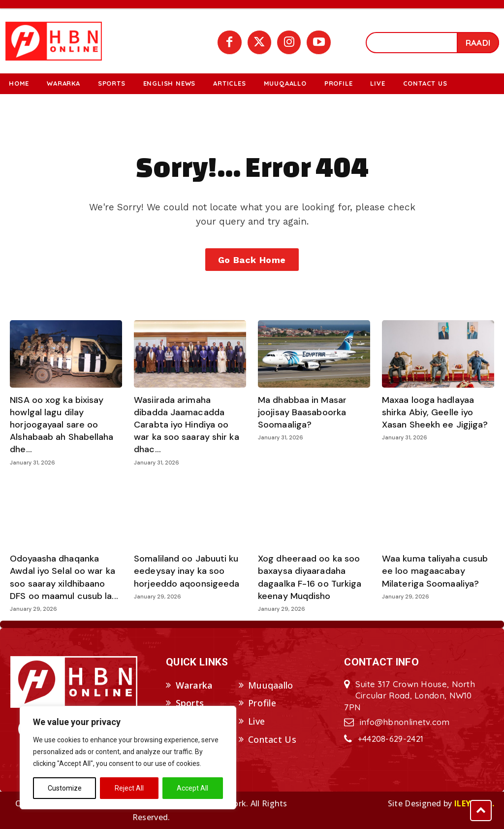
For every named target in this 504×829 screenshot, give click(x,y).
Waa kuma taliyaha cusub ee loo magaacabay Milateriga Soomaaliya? (435, 571)
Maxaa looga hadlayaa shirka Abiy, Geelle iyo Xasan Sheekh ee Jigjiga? (435, 412)
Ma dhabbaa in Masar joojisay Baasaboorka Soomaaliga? (302, 412)
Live (256, 722)
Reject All (129, 788)
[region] (128, 758)
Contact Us (272, 739)
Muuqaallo (271, 685)
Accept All (192, 788)
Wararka (194, 685)
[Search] (478, 43)
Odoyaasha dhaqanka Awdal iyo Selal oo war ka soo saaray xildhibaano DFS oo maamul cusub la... (64, 577)
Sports (190, 703)
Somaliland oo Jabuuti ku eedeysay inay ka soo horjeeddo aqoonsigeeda (187, 571)
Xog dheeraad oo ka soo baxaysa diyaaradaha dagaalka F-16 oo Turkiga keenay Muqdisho (310, 577)
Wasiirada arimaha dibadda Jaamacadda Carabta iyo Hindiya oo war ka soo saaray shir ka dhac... (187, 425)
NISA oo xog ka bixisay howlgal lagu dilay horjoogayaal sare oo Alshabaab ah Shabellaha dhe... (62, 425)
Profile (262, 703)
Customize (65, 788)
